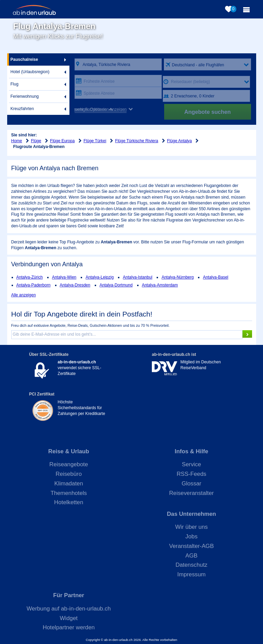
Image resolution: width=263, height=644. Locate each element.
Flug (15, 84)
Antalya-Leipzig (100, 277)
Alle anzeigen (24, 295)
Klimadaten (69, 484)
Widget (69, 618)
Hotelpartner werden (69, 627)
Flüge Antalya (179, 141)
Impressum (191, 574)
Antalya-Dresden (75, 285)
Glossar (192, 484)
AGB (191, 556)
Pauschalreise (24, 59)
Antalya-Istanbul (137, 277)
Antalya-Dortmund (116, 285)
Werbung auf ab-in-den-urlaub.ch (69, 609)
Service (192, 464)
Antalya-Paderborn (34, 285)
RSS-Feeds (191, 474)
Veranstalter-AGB (192, 546)
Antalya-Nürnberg (177, 277)
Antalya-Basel (215, 277)
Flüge (36, 141)
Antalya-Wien (64, 277)
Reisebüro (69, 474)
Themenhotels (69, 493)
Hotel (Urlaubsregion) (30, 72)
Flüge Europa (62, 141)
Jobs (191, 536)
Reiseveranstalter (192, 493)
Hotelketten (69, 502)
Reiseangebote (69, 464)
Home (17, 141)
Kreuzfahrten (22, 109)
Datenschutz (191, 565)
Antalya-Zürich (30, 277)
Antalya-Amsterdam (160, 285)
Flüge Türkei (95, 141)
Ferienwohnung (25, 96)
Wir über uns (191, 527)
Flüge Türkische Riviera (137, 141)
